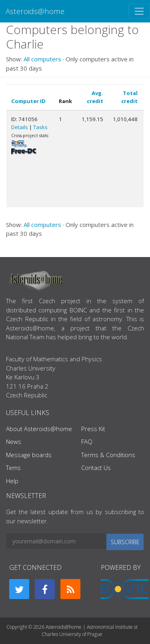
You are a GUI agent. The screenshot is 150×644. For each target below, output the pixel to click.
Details (20, 127)
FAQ (87, 441)
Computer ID (28, 101)
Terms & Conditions (108, 455)
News (14, 441)
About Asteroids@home (39, 429)
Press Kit (93, 429)
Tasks (40, 127)
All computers (42, 59)
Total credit (129, 97)
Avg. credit (95, 97)
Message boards (29, 455)
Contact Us (96, 468)
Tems (13, 468)
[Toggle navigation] (139, 11)
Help (12, 481)
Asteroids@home (35, 11)
